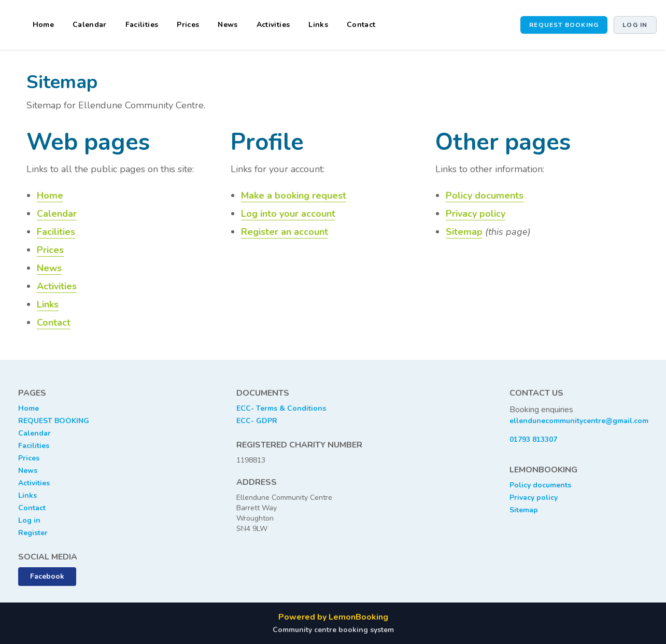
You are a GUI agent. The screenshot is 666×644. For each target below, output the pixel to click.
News (228, 25)
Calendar (90, 25)
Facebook (47, 576)
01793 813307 (533, 439)
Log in (635, 25)
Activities (273, 25)
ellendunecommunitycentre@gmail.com (579, 421)
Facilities (142, 25)
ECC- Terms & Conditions (281, 408)
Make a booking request (294, 195)
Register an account (285, 232)
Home (43, 25)
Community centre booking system (333, 630)
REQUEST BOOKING (54, 421)
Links (318, 25)
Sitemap (464, 232)
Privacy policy (476, 214)
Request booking (564, 25)
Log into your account (288, 214)
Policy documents (485, 195)
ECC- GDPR (257, 421)
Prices (188, 25)
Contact (361, 25)
